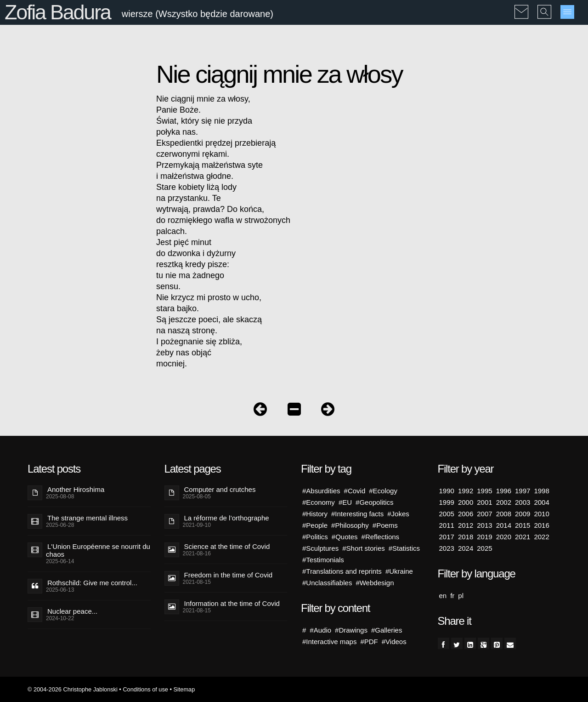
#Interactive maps (329, 642)
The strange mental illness (88, 518)
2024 (466, 548)
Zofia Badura (58, 12)
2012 (466, 525)
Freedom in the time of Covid (229, 575)
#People (315, 525)
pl (461, 596)
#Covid (355, 491)
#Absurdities (321, 491)
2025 (484, 548)
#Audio (320, 630)
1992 (466, 491)
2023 (447, 548)
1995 (484, 491)
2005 (447, 514)
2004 (541, 502)
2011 (447, 525)
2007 (484, 514)
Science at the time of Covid (227, 546)
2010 (541, 514)
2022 (541, 537)
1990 (447, 491)
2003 (523, 502)
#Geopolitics (375, 502)
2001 (484, 502)
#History (315, 514)
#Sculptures (320, 548)
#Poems (385, 525)
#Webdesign (375, 583)
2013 (484, 525)
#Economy (319, 502)
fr (452, 596)
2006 (466, 514)
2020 (504, 537)
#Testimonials (323, 560)
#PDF (369, 642)
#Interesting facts (357, 514)
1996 (504, 491)
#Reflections (381, 537)
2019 (484, 537)
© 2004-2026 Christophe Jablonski (73, 689)
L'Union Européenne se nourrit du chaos (98, 550)
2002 (504, 502)
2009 (523, 514)
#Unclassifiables (327, 583)
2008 (504, 514)
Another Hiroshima (76, 489)
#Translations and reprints (342, 571)
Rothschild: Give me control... (92, 583)
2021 (523, 537)
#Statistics (404, 548)
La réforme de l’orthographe (227, 518)
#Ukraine (399, 571)
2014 (504, 525)
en (443, 596)
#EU (345, 502)
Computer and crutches (220, 489)
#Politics (315, 537)
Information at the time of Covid (232, 603)
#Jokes (398, 514)
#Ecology (383, 491)
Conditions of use (145, 689)
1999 (447, 502)
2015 (523, 525)
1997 (523, 491)
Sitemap (184, 689)
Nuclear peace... (72, 611)
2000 (466, 502)
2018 (466, 537)
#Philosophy (350, 525)
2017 (447, 537)
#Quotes (345, 537)
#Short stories (364, 548)
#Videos (394, 642)
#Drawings (351, 630)
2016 (541, 525)
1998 (541, 491)
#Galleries (387, 630)
